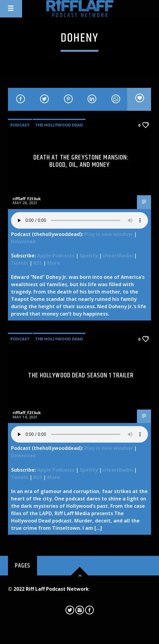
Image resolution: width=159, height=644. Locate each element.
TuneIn (20, 263)
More (54, 263)
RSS (38, 263)
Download (23, 241)
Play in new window (108, 234)
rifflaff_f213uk (27, 199)
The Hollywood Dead (59, 125)
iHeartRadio (118, 256)
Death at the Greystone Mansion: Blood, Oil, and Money (81, 161)
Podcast (20, 125)
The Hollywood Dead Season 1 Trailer (81, 375)
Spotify (89, 256)
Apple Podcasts (56, 256)
